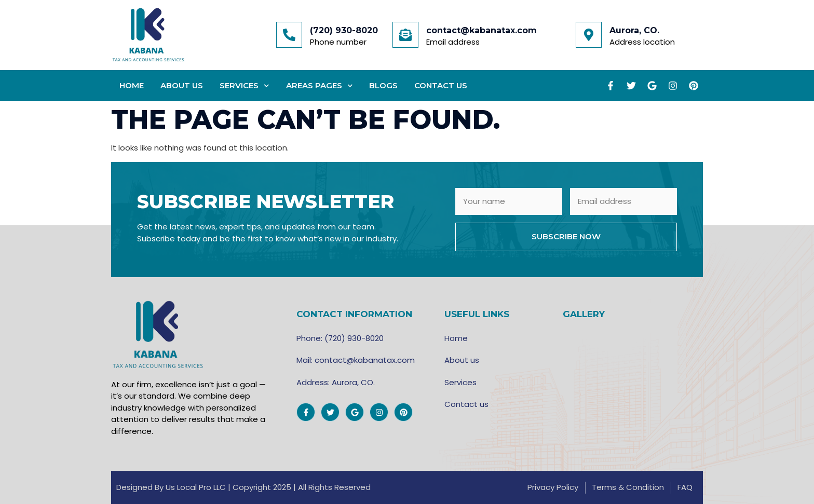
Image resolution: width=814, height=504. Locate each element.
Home (132, 85)
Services (245, 86)
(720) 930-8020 (344, 30)
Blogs (383, 85)
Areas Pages (320, 86)
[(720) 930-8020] (289, 35)
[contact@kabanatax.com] (405, 35)
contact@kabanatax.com (481, 30)
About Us (182, 85)
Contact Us (441, 85)
